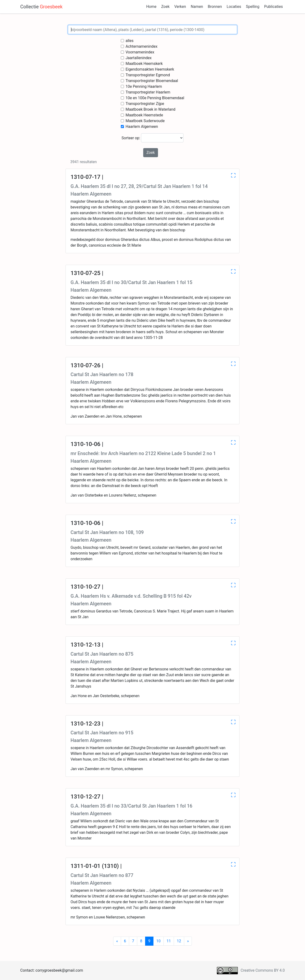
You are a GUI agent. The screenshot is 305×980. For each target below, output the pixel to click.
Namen (197, 7)
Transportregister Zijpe (145, 104)
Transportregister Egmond (148, 75)
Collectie (41, 7)
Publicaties (273, 7)
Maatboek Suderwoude (145, 121)
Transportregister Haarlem (148, 92)
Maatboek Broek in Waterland (150, 109)
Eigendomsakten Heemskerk (150, 69)
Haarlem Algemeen (142, 127)
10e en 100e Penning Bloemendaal (155, 98)
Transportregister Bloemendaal (152, 81)
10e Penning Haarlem (144, 86)
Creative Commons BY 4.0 (263, 970)
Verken (180, 7)
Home (151, 7)
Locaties (234, 7)
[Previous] (117, 941)
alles (130, 41)
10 (158, 941)
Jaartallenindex (139, 58)
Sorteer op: (152, 138)
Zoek (165, 7)
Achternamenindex (142, 46)
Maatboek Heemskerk (144, 64)
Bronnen (215, 7)
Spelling (253, 7)
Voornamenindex (140, 52)
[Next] (188, 941)
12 (179, 941)
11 (169, 941)
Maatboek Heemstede (144, 115)
